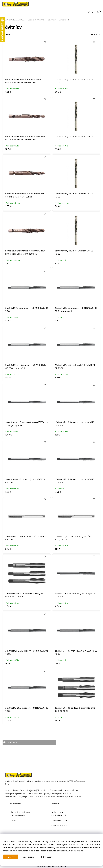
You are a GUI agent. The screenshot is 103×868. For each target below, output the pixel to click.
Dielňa (31, 20)
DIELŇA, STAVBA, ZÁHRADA (14, 20)
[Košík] (100, 12)
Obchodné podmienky (21, 812)
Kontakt (14, 821)
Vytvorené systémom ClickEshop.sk (51, 866)
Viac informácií (77, 851)
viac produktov (11, 742)
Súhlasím (11, 857)
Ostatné (41, 20)
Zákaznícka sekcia (19, 815)
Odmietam (47, 857)
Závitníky (52, 20)
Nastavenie (29, 857)
